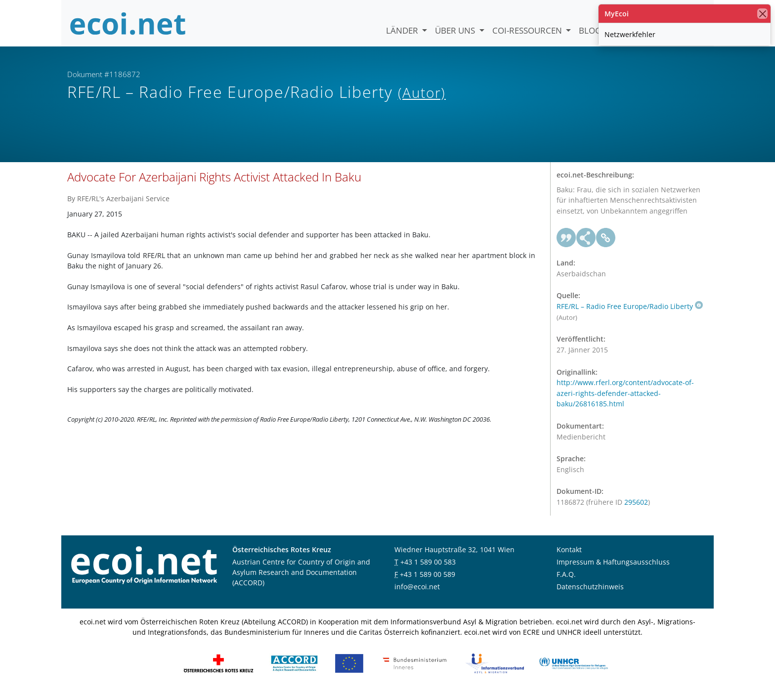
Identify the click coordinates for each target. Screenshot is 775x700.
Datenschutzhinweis (590, 592)
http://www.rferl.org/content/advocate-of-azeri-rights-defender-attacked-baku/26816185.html (625, 398)
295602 (636, 507)
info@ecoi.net (417, 592)
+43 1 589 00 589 (428, 580)
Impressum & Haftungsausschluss (613, 567)
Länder (403, 30)
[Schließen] (762, 14)
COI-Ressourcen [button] (528, 30)
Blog (590, 30)
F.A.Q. (566, 580)
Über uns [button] (456, 30)
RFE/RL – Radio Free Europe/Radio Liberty (630, 312)
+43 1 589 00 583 (428, 567)
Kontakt (569, 555)
